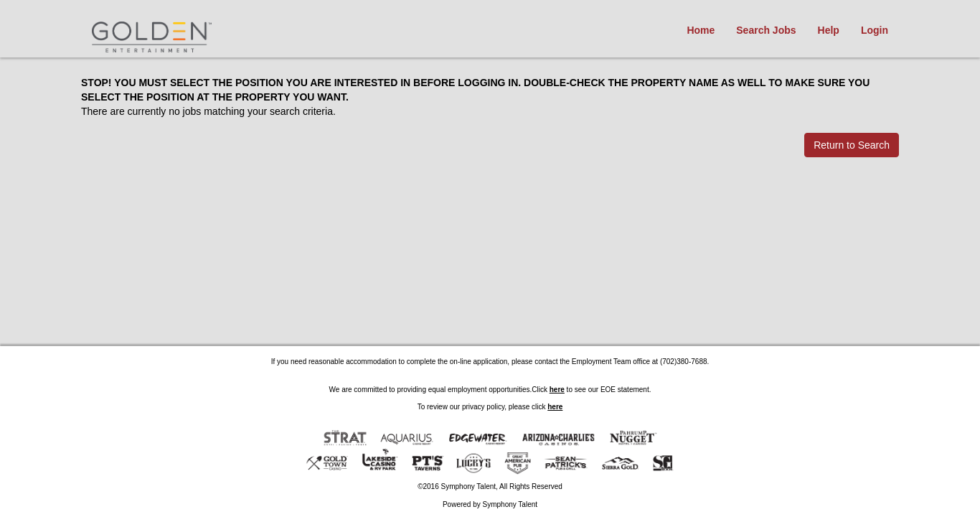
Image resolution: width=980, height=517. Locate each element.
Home (701, 30)
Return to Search (852, 145)
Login (875, 30)
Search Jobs (766, 30)
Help (829, 30)
